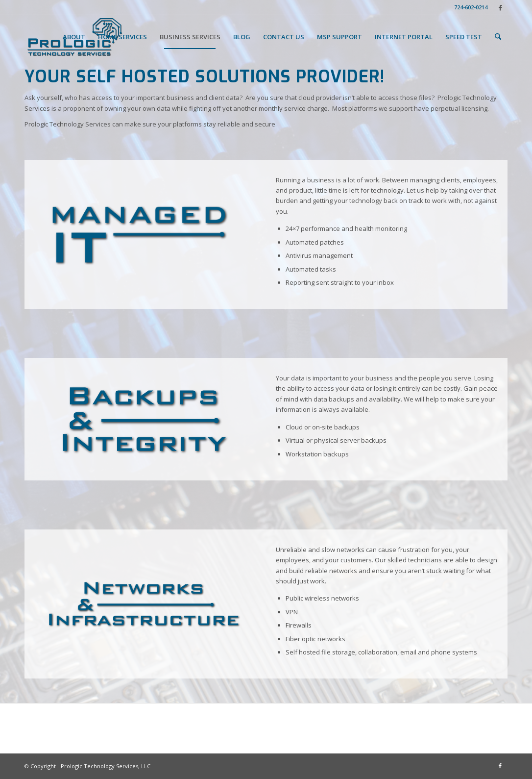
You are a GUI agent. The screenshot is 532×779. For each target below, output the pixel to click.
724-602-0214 (471, 7)
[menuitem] (468, 7)
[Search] (498, 37)
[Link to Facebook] (500, 7)
